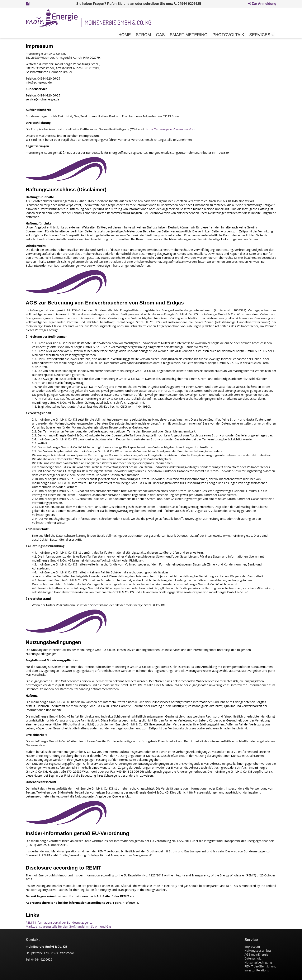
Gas (160, 35)
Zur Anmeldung (262, 4)
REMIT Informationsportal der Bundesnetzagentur (60, 922)
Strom (143, 35)
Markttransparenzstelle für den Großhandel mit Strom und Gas (69, 926)
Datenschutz (253, 958)
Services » (262, 35)
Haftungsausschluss (258, 950)
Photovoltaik (228, 35)
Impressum (252, 946)
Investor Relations (257, 970)
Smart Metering (189, 35)
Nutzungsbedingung (258, 962)
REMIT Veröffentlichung (260, 966)
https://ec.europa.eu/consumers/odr (171, 129)
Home (124, 35)
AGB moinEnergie (256, 954)
